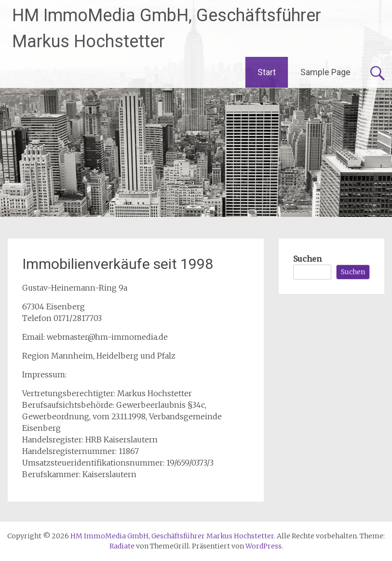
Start (267, 72)
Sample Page (325, 72)
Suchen (307, 259)
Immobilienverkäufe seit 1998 (118, 264)
